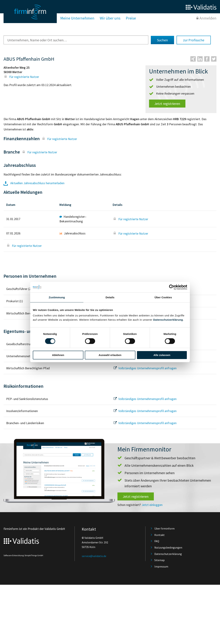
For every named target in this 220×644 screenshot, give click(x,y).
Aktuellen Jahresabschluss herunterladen (34, 183)
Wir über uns (110, 18)
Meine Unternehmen (77, 18)
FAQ (157, 541)
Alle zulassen (162, 355)
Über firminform (164, 528)
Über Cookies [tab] (163, 297)
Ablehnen (58, 355)
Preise (131, 18)
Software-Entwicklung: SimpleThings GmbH (23, 555)
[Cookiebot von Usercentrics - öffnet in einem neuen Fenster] (172, 287)
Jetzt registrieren (167, 104)
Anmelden (208, 18)
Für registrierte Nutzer (21, 77)
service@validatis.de (94, 556)
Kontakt (159, 535)
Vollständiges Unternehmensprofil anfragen (145, 368)
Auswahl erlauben (110, 355)
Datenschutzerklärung (168, 320)
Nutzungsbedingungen (168, 547)
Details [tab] (110, 297)
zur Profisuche (194, 40)
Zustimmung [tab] (57, 297)
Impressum (161, 566)
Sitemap (159, 560)
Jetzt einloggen (152, 505)
